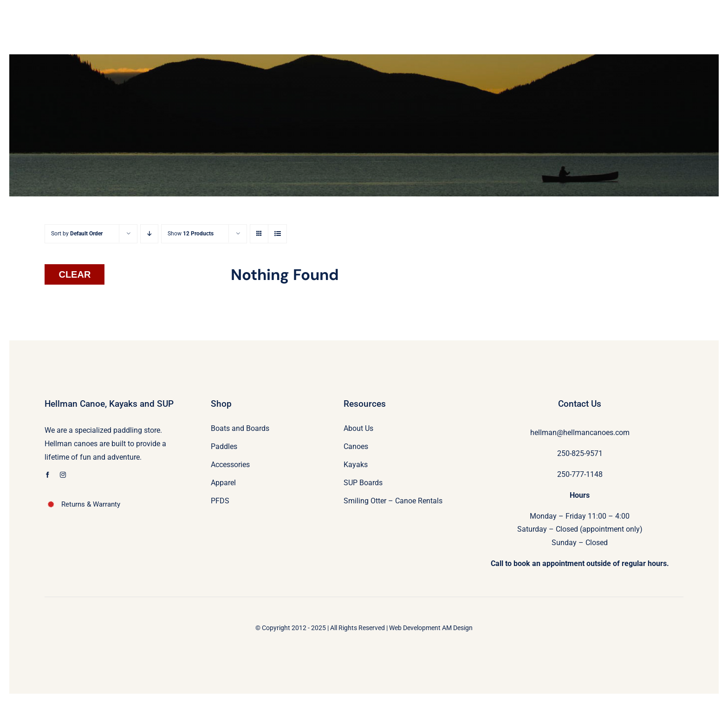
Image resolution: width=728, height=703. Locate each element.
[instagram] (63, 475)
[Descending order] (149, 234)
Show (191, 234)
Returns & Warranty (91, 504)
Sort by (77, 234)
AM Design (457, 628)
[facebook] (48, 475)
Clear (75, 274)
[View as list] (277, 234)
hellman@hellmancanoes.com (580, 433)
